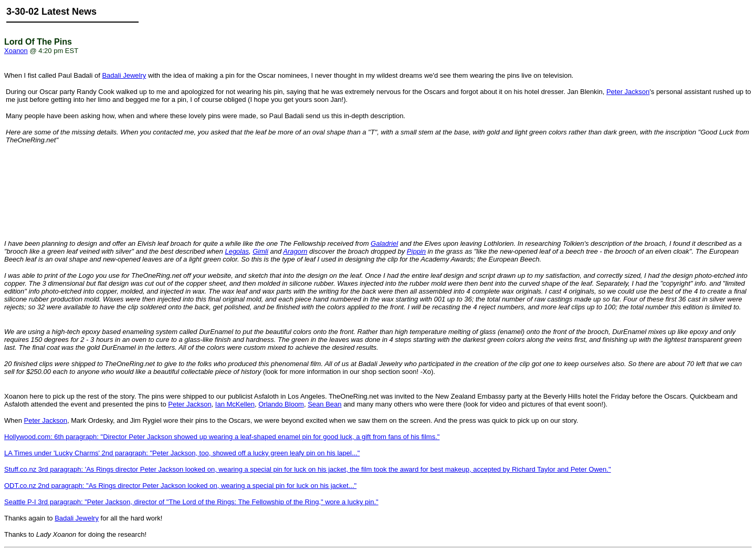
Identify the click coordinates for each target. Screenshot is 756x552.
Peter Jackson (628, 92)
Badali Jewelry (124, 75)
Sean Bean (324, 404)
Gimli (260, 251)
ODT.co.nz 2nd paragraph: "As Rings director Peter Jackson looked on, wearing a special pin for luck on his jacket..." (180, 486)
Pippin (416, 251)
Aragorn (295, 251)
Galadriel (384, 243)
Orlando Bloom (281, 404)
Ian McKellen (235, 404)
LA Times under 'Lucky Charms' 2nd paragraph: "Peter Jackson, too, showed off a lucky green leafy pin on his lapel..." (182, 453)
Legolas (237, 251)
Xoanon (16, 51)
